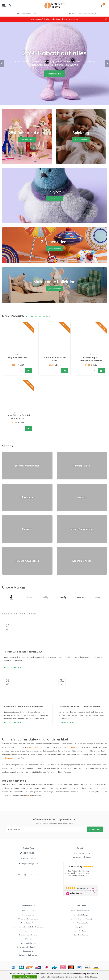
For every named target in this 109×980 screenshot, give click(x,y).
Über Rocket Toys (28, 923)
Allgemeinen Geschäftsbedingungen (28, 927)
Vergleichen (81, 927)
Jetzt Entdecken (55, 74)
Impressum (28, 931)
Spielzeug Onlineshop (28, 955)
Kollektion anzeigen (38, 317)
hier (28, 795)
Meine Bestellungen (81, 915)
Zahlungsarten (28, 915)
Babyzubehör (28, 951)
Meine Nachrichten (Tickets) (81, 919)
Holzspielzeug (33, 747)
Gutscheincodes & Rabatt (81, 857)
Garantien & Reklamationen (28, 947)
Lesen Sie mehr (13, 668)
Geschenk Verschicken (81, 853)
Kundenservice (28, 911)
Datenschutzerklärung (28, 935)
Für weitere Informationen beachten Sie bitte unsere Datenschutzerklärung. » (68, 977)
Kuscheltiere (72, 747)
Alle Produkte (81, 931)
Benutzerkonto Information (81, 911)
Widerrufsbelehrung (28, 943)
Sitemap (28, 939)
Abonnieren (95, 829)
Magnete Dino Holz (18, 357)
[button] (2, 63)
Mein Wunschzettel (81, 923)
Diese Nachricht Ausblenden (24, 977)
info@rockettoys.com (29, 864)
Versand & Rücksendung (28, 919)
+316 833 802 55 (29, 858)
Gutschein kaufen (81, 935)
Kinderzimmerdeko (10, 758)
